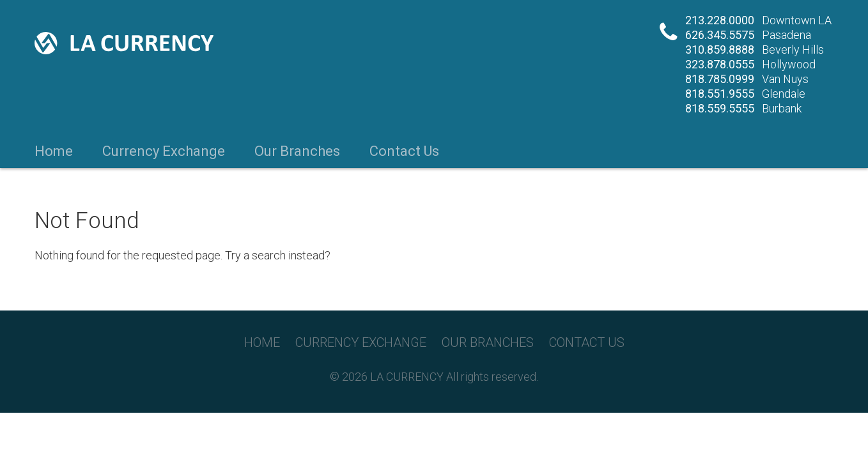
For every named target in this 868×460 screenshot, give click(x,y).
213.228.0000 (720, 20)
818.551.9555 (720, 94)
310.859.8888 (720, 50)
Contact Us (404, 151)
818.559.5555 (720, 108)
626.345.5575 (720, 35)
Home (54, 151)
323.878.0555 (720, 64)
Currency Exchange (164, 151)
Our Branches (297, 151)
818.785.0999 (720, 79)
